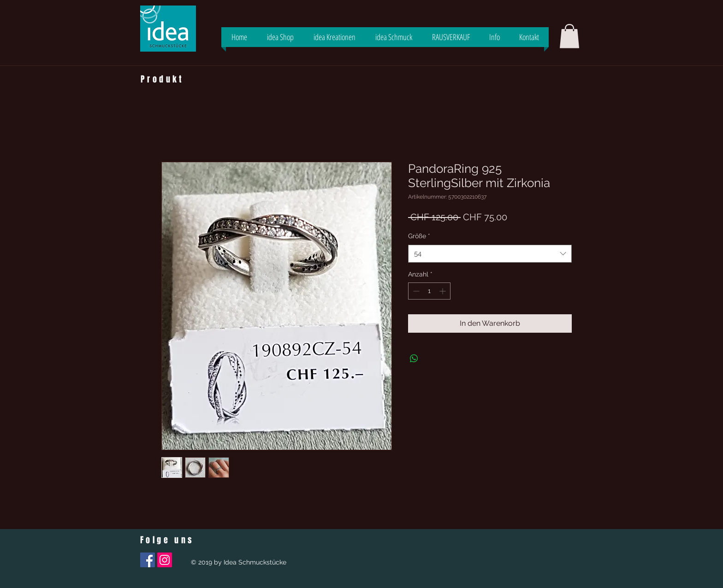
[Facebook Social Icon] (148, 560)
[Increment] (443, 291)
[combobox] (490, 254)
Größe (419, 236)
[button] (569, 36)
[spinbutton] (429, 291)
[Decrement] (415, 291)
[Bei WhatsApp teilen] (414, 359)
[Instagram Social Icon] (165, 560)
